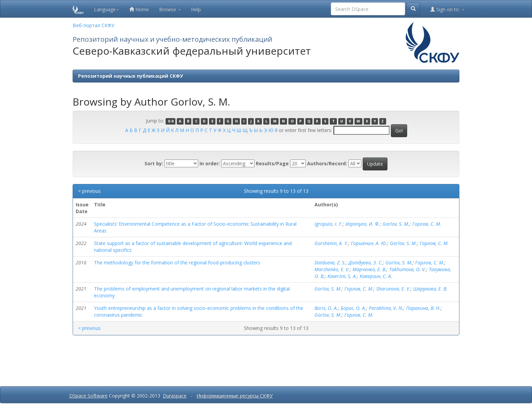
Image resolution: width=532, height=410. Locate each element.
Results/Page (272, 163)
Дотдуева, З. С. (366, 263)
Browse (170, 9)
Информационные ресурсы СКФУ (235, 396)
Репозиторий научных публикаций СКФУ (130, 76)
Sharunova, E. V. (393, 289)
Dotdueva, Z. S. (330, 263)
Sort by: (154, 163)
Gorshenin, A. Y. (331, 243)
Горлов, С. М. (427, 224)
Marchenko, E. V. (332, 269)
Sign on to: (447, 9)
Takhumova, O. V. (408, 269)
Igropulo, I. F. (329, 224)
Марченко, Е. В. (369, 269)
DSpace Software (88, 396)
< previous (89, 191)
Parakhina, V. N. (386, 308)
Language (107, 9)
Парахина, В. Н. (423, 308)
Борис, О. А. (353, 308)
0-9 (171, 121)
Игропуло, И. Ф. (363, 224)
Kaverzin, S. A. (342, 276)
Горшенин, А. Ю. (369, 243)
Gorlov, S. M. (396, 224)
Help (196, 9)
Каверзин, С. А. (376, 276)
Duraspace (175, 396)
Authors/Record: (327, 163)
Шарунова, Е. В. (430, 289)
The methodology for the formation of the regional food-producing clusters (177, 263)
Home (139, 9)
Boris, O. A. (326, 308)
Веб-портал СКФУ (93, 25)
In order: (210, 163)
